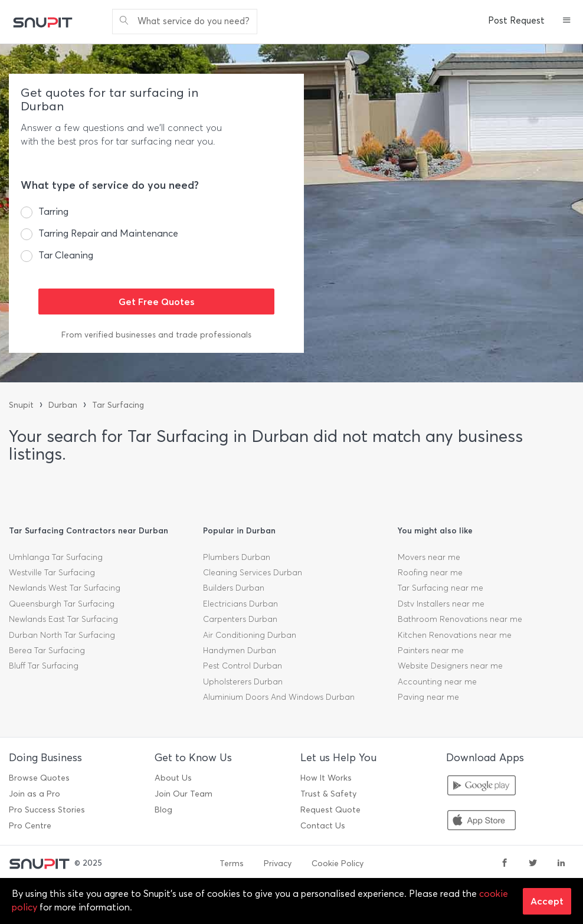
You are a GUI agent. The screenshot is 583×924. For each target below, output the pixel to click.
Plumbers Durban (237, 557)
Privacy (278, 864)
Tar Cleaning (66, 255)
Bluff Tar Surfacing (44, 666)
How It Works (326, 778)
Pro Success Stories (47, 810)
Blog (163, 810)
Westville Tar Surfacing (52, 573)
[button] (567, 21)
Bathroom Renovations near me (460, 619)
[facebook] (505, 864)
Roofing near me (430, 573)
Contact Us (323, 826)
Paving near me (428, 697)
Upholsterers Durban (243, 682)
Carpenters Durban (240, 619)
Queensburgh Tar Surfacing (62, 604)
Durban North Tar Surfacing (62, 635)
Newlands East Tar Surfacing (63, 619)
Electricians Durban (240, 604)
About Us (173, 778)
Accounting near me (437, 682)
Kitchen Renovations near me (455, 635)
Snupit (21, 405)
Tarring (53, 212)
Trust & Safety (328, 794)
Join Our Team (184, 794)
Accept (547, 901)
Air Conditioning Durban (250, 635)
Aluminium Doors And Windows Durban (279, 697)
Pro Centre (30, 826)
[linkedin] (561, 864)
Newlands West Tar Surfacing (65, 588)
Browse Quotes (39, 778)
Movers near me (429, 557)
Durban (63, 405)
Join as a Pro (35, 794)
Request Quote (330, 810)
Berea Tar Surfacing (47, 651)
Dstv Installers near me (441, 604)
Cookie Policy (338, 864)
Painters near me (431, 651)
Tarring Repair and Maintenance (108, 233)
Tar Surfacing (118, 405)
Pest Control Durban (243, 666)
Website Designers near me (450, 666)
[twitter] (533, 864)
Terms (232, 864)
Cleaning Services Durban (253, 573)
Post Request (516, 21)
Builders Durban (234, 588)
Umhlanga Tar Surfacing (56, 557)
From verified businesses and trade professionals (156, 335)
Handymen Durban (240, 651)
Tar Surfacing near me (440, 588)
